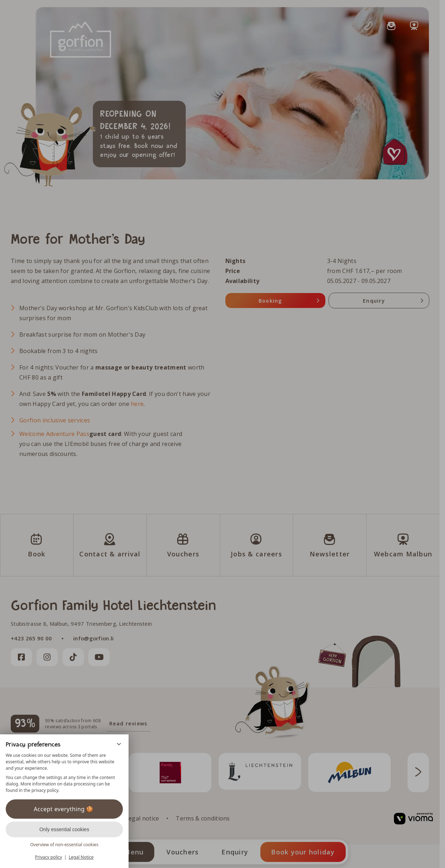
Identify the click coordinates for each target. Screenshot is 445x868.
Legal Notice (81, 857)
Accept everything (64, 809)
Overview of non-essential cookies (64, 845)
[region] (64, 773)
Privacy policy (49, 857)
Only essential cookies (64, 829)
